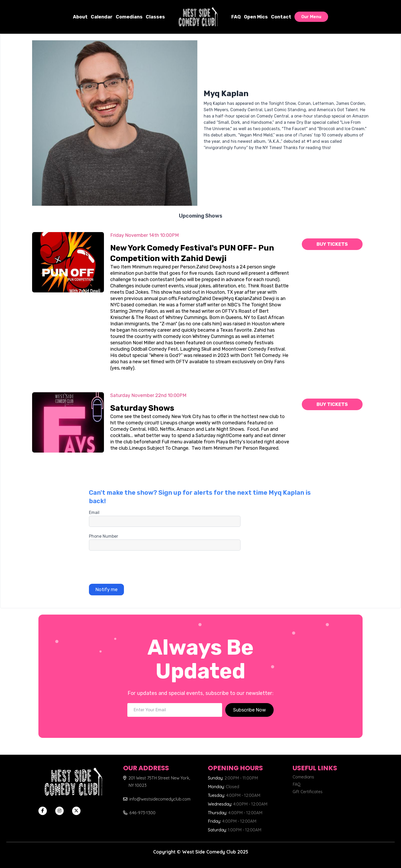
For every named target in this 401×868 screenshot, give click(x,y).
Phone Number (104, 536)
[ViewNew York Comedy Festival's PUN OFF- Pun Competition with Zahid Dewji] (68, 262)
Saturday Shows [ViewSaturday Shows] (142, 408)
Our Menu (311, 17)
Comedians (129, 17)
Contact (281, 17)
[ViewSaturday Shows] (68, 422)
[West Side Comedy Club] (198, 17)
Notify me (106, 590)
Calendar (102, 17)
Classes (155, 17)
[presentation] (129, 567)
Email (94, 513)
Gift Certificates (308, 792)
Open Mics (256, 17)
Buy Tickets (332, 244)
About (80, 17)
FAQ (236, 17)
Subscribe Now (249, 710)
